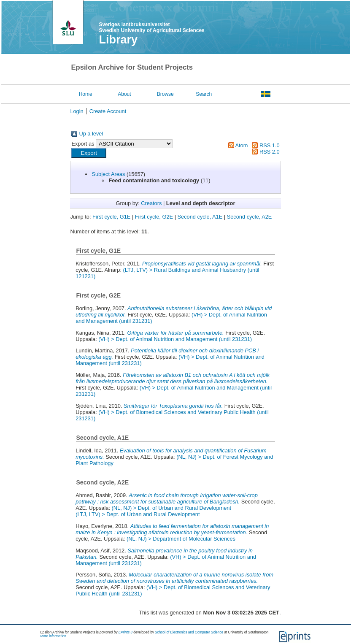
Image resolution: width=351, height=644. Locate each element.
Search (204, 94)
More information (53, 636)
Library (118, 40)
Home (86, 94)
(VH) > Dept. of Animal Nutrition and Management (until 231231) (175, 339)
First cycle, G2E (154, 217)
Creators (151, 203)
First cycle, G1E (111, 217)
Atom (242, 145)
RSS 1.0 (270, 145)
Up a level (91, 134)
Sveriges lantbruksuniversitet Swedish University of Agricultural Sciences (151, 27)
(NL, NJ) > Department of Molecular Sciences (181, 539)
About (124, 94)
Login (77, 111)
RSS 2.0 (270, 152)
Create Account (108, 111)
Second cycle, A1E (200, 217)
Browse (165, 94)
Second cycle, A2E (250, 217)
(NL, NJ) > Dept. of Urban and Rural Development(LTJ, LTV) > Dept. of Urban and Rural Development (153, 511)
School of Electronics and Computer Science (189, 632)
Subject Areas (108, 174)
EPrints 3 (126, 632)
